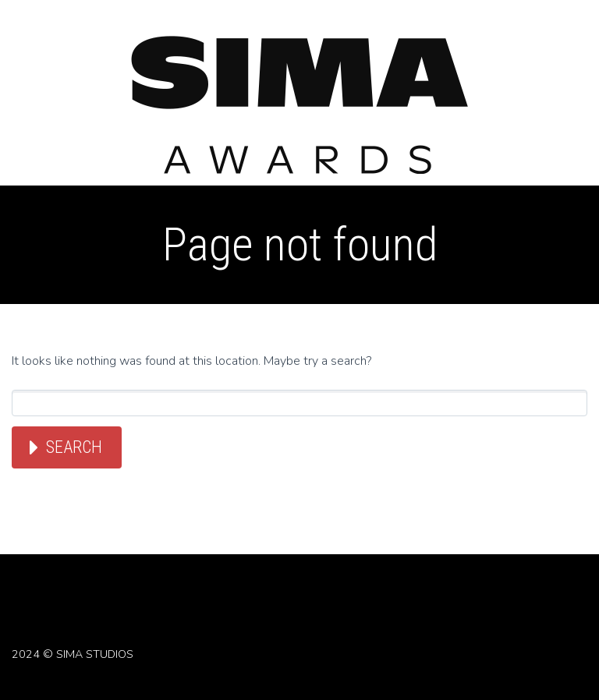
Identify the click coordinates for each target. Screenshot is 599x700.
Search (74, 447)
